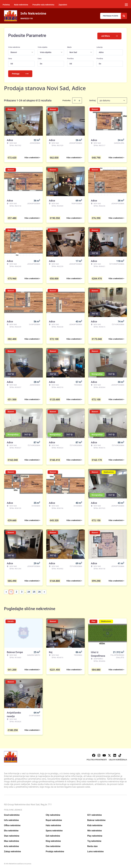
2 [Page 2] (16, 591)
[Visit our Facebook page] (94, 755)
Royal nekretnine (54, 819)
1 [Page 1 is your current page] (11, 591)
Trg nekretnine (94, 840)
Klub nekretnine (95, 824)
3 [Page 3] (22, 591)
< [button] (6, 591)
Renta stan (92, 845)
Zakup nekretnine (12, 851)
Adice (101, 51)
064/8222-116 (27, 18)
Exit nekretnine (53, 835)
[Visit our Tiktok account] (120, 755)
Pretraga (20, 73)
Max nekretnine (12, 840)
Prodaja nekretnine (55, 851)
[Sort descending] (79, 100)
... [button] (25, 591)
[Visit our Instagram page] (99, 755)
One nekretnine (53, 845)
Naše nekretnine (21, 5)
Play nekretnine (95, 835)
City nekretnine (53, 814)
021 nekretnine (95, 814)
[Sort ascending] (75, 100)
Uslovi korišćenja (118, 759)
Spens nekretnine (54, 830)
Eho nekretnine (11, 830)
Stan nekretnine (12, 835)
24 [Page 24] (29, 591)
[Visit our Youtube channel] (104, 755)
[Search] (124, 16)
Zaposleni (63, 5)
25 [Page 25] (34, 591)
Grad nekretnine (12, 814)
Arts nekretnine (11, 845)
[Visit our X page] (109, 755)
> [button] (44, 591)
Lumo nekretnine (95, 851)
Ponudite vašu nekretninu (43, 5)
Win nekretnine (95, 830)
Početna (6, 5)
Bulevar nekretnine (96, 819)
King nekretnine (53, 840)
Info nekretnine (11, 819)
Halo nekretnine (53, 824)
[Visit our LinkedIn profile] (115, 755)
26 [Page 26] (39, 591)
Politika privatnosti (97, 759)
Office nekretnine (12, 824)
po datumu (105, 100)
